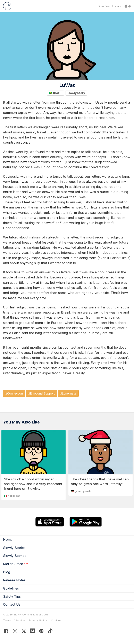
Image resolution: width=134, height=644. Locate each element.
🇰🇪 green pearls (81, 491)
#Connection (14, 393)
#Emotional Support (41, 393)
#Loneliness (68, 393)
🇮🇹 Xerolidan (12, 496)
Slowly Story (76, 93)
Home (8, 540)
